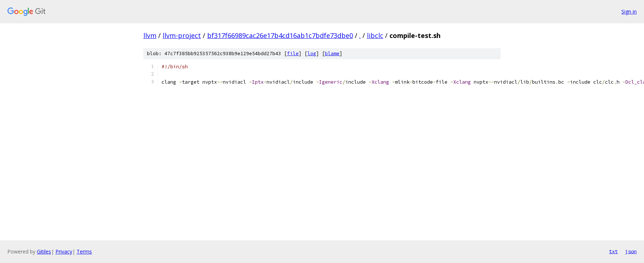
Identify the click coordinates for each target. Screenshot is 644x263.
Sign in (629, 12)
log (312, 54)
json (631, 251)
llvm (150, 35)
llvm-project (182, 35)
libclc (375, 35)
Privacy (64, 251)
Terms (84, 251)
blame (332, 54)
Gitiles (44, 251)
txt (613, 251)
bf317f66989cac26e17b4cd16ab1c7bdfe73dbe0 (280, 35)
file (293, 54)
